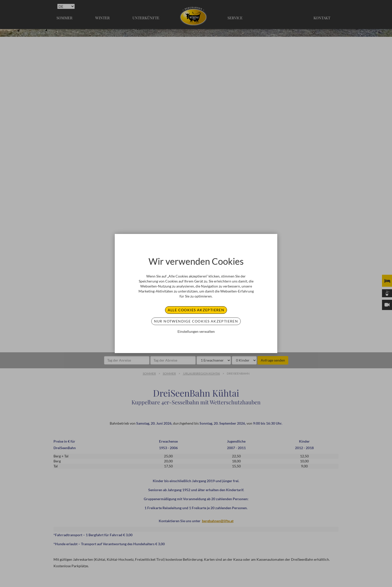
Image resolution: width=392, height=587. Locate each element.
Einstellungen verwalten (196, 331)
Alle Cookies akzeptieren (196, 310)
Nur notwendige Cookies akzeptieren (196, 321)
